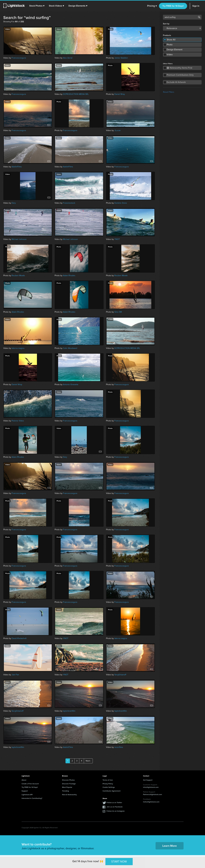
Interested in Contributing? (32, 798)
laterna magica (18, 348)
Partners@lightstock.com (153, 794)
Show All (171, 40)
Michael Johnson (19, 239)
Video (170, 54)
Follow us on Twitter (114, 802)
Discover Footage (69, 784)
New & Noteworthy (69, 795)
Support (25, 791)
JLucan (117, 130)
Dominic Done (121, 203)
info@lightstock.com (151, 787)
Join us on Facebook (115, 807)
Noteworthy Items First (179, 68)
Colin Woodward (70, 348)
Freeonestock (69, 203)
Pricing (152, 6)
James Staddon (121, 58)
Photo (170, 45)
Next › (88, 761)
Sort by (166, 24)
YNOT (117, 239)
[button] (37, 6)
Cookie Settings (109, 787)
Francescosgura (19, 58)
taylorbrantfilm (69, 711)
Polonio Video (18, 421)
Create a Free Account (30, 784)
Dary (14, 203)
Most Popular (67, 787)
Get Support (148, 780)
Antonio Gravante (71, 384)
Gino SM (118, 312)
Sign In (196, 6)
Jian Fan (15, 675)
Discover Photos (68, 780)
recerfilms (119, 747)
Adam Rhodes (69, 276)
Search (199, 17)
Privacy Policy (108, 784)
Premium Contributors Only (180, 75)
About (24, 780)
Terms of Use (108, 780)
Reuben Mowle (18, 276)
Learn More (170, 846)
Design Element (175, 50)
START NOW (119, 861)
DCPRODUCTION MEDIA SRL (76, 94)
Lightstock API (27, 795)
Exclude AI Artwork (176, 82)
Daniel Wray (120, 94)
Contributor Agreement (112, 791)
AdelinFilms (17, 167)
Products (167, 35)
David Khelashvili (19, 638)
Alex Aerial (68, 58)
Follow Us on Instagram (116, 811)
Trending (65, 791)
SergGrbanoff (120, 675)
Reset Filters (169, 92)
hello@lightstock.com (151, 802)
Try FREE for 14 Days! (173, 6)
